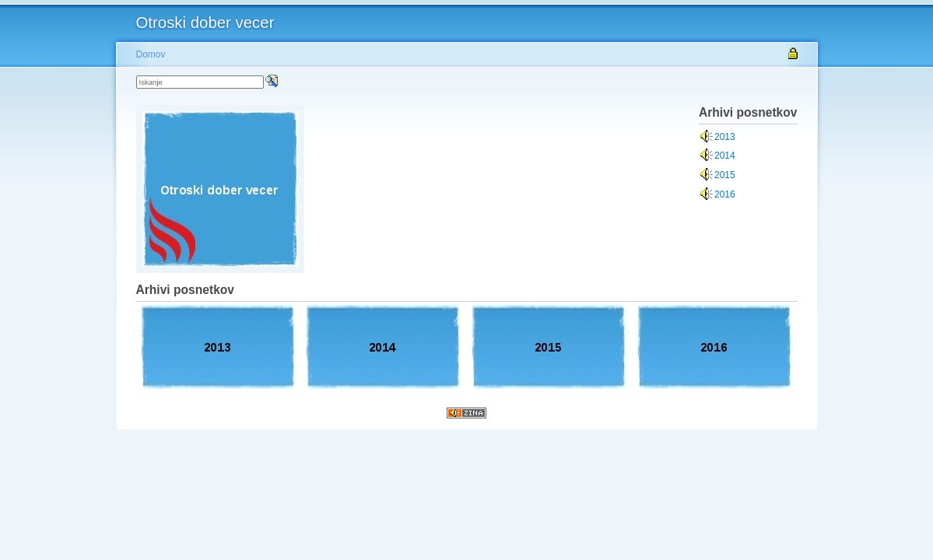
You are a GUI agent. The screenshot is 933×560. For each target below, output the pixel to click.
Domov (151, 54)
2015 (725, 175)
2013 (725, 137)
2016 (725, 194)
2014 (725, 156)
